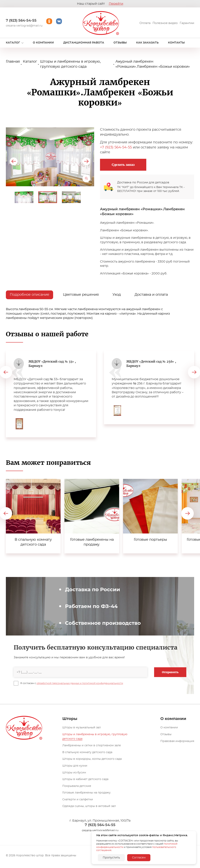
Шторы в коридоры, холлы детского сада (92, 759)
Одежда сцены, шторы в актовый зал (89, 806)
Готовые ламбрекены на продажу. (87, 793)
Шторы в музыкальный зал (82, 728)
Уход (117, 295)
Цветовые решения (81, 295)
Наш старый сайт (100, 4)
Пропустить (111, 858)
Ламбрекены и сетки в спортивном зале (92, 746)
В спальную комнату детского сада (87, 752)
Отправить (170, 672)
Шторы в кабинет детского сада (85, 779)
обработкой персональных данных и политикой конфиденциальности (80, 683)
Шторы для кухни (75, 766)
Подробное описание (29, 295)
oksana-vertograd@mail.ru (24, 26)
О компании (169, 728)
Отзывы (166, 734)
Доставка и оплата (151, 295)
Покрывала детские (77, 786)
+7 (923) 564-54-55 (116, 147)
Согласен (139, 858)
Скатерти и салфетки (78, 800)
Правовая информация (177, 741)
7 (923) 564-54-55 (21, 21)
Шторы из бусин (74, 773)
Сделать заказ (123, 165)
